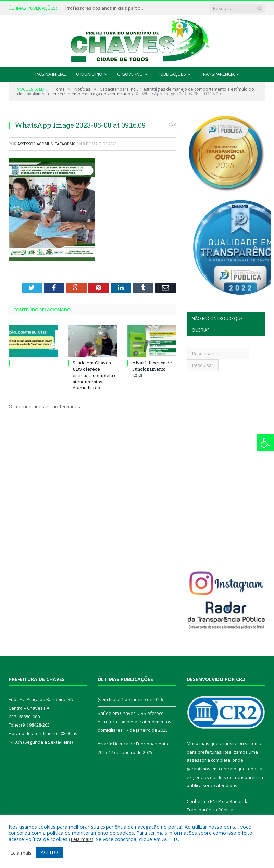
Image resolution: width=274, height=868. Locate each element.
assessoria (198, 760)
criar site (228, 743)
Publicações (172, 74)
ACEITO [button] (49, 852)
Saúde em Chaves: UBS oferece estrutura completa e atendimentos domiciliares (95, 375)
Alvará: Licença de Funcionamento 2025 (152, 369)
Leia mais (81, 839)
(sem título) (109, 699)
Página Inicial (51, 74)
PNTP (215, 801)
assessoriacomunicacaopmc (46, 144)
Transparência (218, 74)
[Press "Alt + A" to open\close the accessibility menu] (266, 443)
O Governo (130, 74)
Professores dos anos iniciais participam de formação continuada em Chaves (107, 8)
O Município (89, 74)
